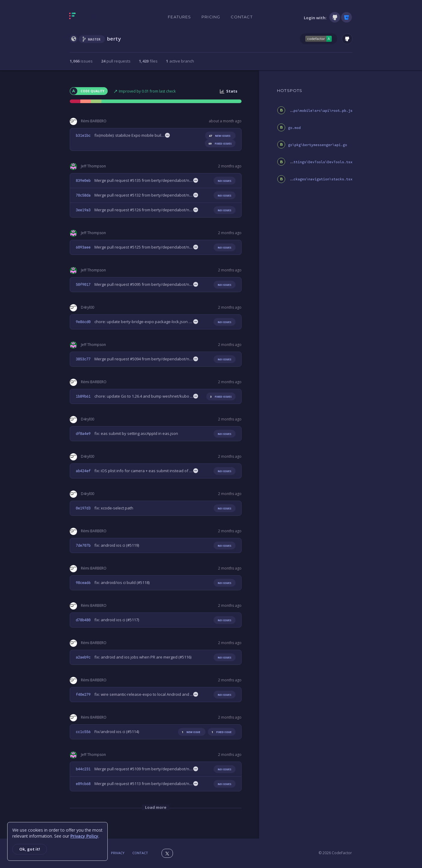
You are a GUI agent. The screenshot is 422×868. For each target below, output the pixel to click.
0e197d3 (83, 508)
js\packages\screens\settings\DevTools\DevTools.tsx (300, 162)
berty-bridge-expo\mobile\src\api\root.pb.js (307, 111)
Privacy (118, 853)
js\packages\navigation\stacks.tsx (318, 179)
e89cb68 (83, 784)
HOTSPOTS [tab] (290, 90)
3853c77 (83, 359)
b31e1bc (83, 136)
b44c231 (83, 769)
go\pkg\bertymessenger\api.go (318, 145)
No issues (225, 181)
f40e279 (83, 695)
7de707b (83, 546)
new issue (190, 732)
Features (179, 17)
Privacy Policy (84, 836)
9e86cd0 (83, 322)
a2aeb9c (83, 657)
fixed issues (219, 144)
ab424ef (83, 471)
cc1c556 (83, 732)
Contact (242, 17)
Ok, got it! (30, 849)
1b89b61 (83, 396)
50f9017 (83, 285)
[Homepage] (91, 17)
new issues (219, 136)
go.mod (294, 128)
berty (114, 39)
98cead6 (83, 583)
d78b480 (83, 620)
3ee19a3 (83, 210)
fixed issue (220, 732)
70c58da (83, 195)
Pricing (211, 17)
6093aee (83, 247)
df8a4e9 (83, 434)
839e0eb (83, 181)
